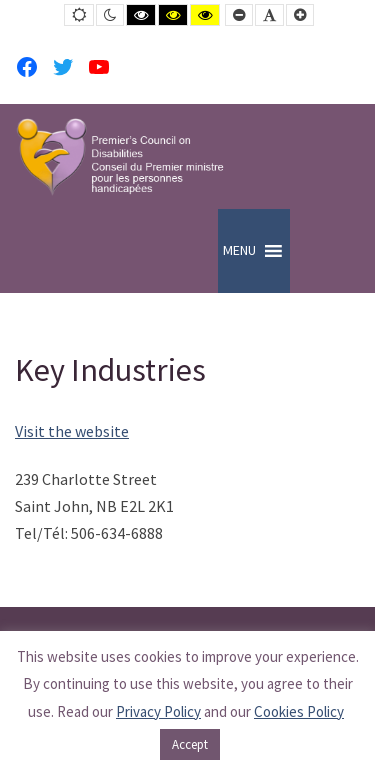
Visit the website (72, 431)
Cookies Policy (299, 711)
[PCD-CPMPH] (120, 156)
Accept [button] (190, 744)
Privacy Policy (158, 711)
